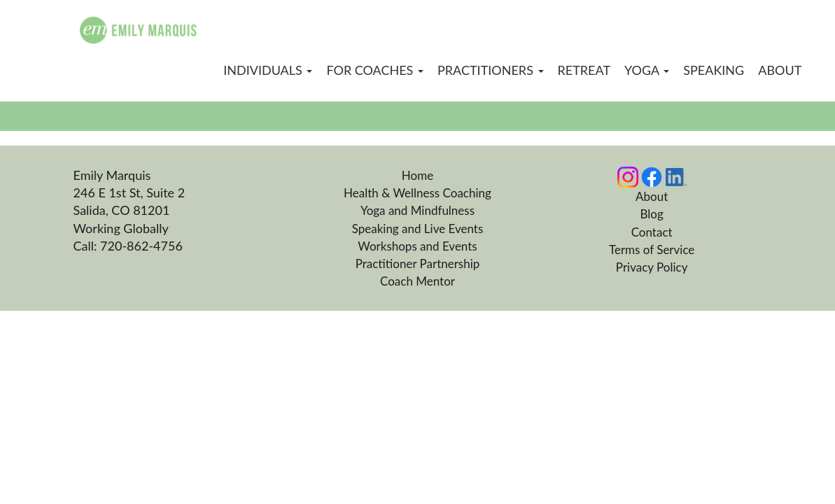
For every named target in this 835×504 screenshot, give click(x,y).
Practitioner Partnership (418, 264)
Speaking (714, 70)
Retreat (584, 70)
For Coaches (375, 70)
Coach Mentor (417, 281)
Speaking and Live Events (418, 229)
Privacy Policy (652, 267)
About (780, 70)
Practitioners (491, 70)
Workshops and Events (417, 246)
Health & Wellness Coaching (417, 193)
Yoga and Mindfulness (417, 210)
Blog (652, 214)
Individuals (268, 70)
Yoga (647, 70)
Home (417, 175)
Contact (652, 232)
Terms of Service (652, 250)
